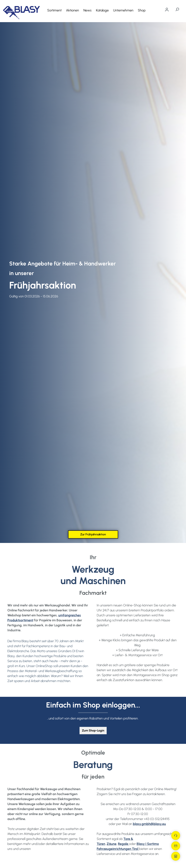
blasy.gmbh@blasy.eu (149, 824)
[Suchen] (177, 9)
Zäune (112, 844)
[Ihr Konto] (167, 10)
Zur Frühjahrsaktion (93, 534)
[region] (93, 283)
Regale (123, 844)
